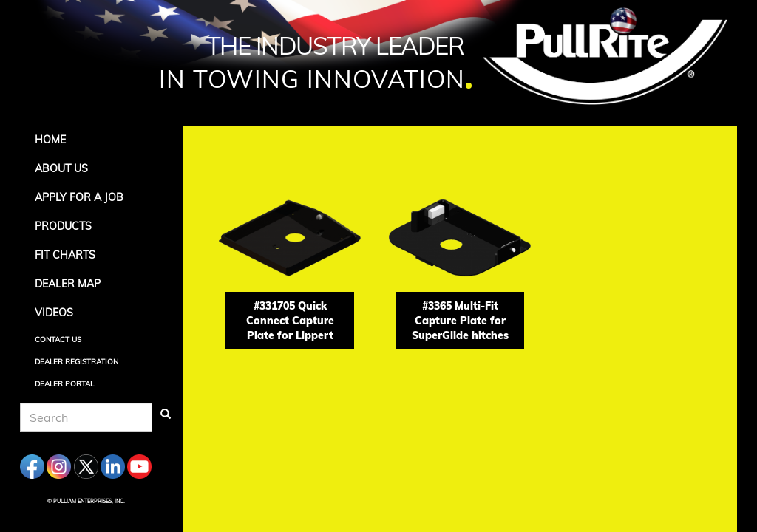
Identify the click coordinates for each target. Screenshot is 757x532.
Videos (54, 313)
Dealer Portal (64, 384)
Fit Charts (65, 255)
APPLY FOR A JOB (79, 197)
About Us (61, 168)
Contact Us (58, 340)
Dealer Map (68, 284)
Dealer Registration (77, 362)
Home (50, 140)
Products (63, 226)
